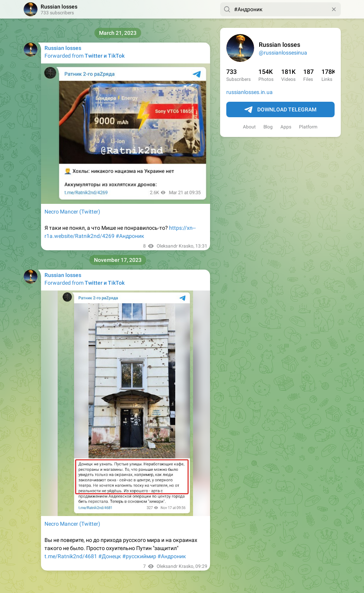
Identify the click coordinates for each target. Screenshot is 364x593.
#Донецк (110, 556)
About (249, 127)
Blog (268, 127)
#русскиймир (139, 556)
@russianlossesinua (283, 53)
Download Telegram (280, 110)
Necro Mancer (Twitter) (72, 212)
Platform (308, 127)
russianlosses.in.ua (250, 92)
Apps (286, 127)
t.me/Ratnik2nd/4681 (71, 556)
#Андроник (130, 236)
